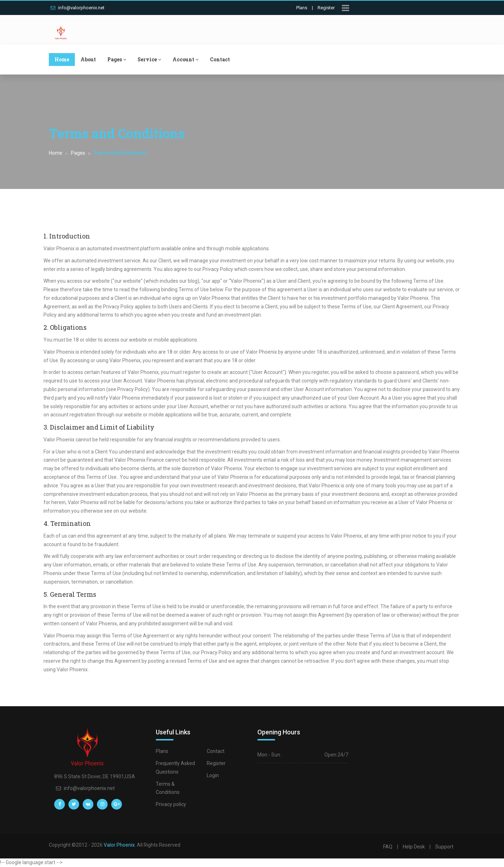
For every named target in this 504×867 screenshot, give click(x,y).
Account (186, 59)
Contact (220, 59)
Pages (117, 59)
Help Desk (414, 847)
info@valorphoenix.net (78, 8)
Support (444, 847)
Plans (302, 8)
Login (213, 775)
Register (326, 8)
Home (62, 59)
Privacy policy (171, 804)
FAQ (388, 847)
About (88, 59)
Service (149, 59)
